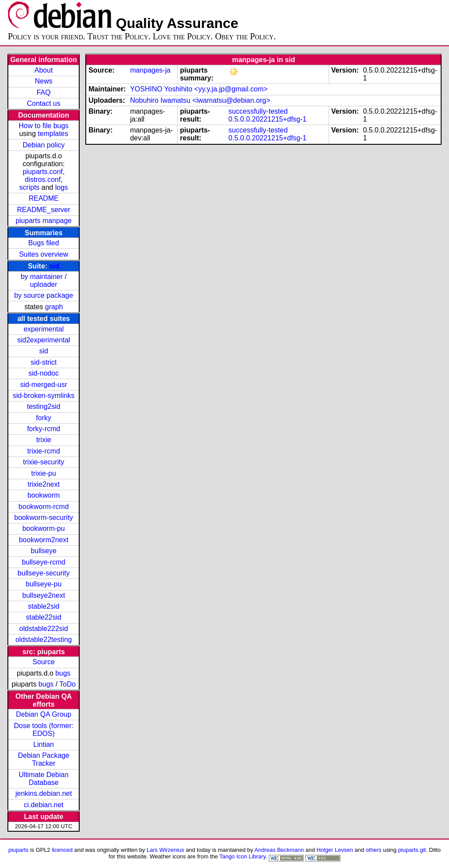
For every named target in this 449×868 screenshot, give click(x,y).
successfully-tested (258, 111)
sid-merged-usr (44, 385)
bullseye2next (44, 595)
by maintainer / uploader (44, 281)
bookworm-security (44, 518)
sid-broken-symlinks (44, 396)
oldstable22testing (44, 640)
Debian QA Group (44, 714)
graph (54, 307)
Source (44, 662)
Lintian (44, 744)
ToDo (68, 684)
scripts (29, 187)
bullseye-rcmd (44, 562)
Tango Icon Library (242, 856)
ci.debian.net (44, 805)
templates (53, 134)
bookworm (44, 495)
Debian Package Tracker (44, 759)
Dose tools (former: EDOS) (44, 730)
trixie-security (44, 462)
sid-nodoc (44, 373)
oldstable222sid (44, 629)
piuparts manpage (44, 221)
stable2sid (44, 606)
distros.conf (43, 180)
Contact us (43, 103)
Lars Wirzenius (165, 850)
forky (44, 418)
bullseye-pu (44, 584)
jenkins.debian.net (44, 793)
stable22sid (44, 617)
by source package (44, 295)
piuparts (18, 850)
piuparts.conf (43, 172)
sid (54, 266)
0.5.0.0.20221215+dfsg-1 (267, 119)
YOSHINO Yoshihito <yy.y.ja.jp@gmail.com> (199, 89)
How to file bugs (44, 126)
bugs (63, 673)
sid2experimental (44, 340)
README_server (44, 210)
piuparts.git (412, 850)
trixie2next (44, 484)
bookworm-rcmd (44, 507)
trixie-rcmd (44, 451)
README (43, 198)
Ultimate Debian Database (44, 779)
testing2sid (44, 406)
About (44, 70)
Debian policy (44, 145)
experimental (44, 329)
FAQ (44, 92)
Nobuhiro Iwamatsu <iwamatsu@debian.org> (200, 100)
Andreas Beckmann (279, 850)
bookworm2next (44, 540)
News (44, 81)
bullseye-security (44, 573)
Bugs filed (44, 243)
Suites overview (44, 254)
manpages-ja (150, 70)
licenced (62, 850)
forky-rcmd (44, 429)
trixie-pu (44, 473)
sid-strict (44, 362)
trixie (44, 440)
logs (61, 187)
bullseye (44, 551)
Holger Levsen (335, 850)
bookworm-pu (44, 528)
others (374, 850)
